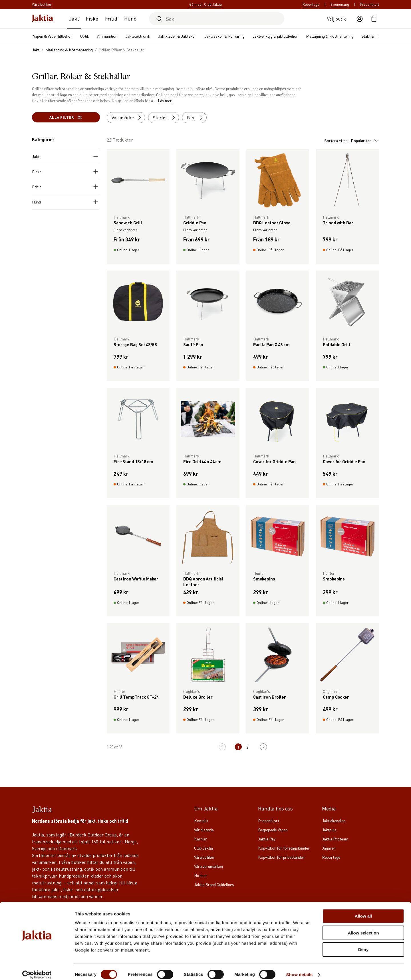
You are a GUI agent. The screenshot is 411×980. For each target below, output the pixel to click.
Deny (363, 944)
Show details (300, 969)
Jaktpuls (329, 830)
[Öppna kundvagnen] (374, 19)
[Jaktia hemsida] (43, 19)
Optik (85, 36)
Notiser (201, 875)
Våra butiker (204, 857)
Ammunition (107, 36)
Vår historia (204, 830)
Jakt (74, 18)
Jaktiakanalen (334, 820)
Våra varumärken (208, 866)
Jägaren (329, 848)
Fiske (92, 18)
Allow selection (363, 927)
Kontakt (201, 820)
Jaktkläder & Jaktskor (177, 36)
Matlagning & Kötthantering (330, 36)
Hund (130, 18)
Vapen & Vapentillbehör (53, 36)
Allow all (363, 910)
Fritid (111, 18)
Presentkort (370, 4)
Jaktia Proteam (335, 839)
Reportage (311, 4)
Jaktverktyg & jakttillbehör (275, 36)
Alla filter (66, 117)
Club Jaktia (204, 848)
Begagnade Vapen (273, 830)
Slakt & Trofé (373, 36)
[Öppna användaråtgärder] (360, 19)
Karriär (201, 839)
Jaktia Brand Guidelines (214, 884)
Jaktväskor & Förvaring (224, 36)
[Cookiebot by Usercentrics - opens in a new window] (37, 969)
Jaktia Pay (267, 839)
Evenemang (340, 4)
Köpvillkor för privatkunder (281, 857)
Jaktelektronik (138, 36)
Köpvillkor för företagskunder (284, 848)
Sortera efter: (352, 140)
